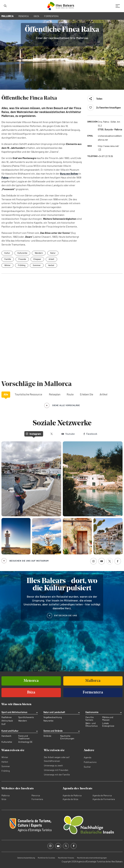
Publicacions (90, 762)
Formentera (37, 799)
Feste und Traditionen (24, 737)
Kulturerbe (7, 742)
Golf (3, 724)
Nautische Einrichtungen (67, 737)
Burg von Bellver (69, 173)
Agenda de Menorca (102, 795)
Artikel (103, 394)
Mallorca (5, 795)
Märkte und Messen (108, 719)
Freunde (22, 259)
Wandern (23, 721)
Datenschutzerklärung (26, 858)
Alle (6, 394)
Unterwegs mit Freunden (56, 770)
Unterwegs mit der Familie (57, 774)
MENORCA (24, 16)
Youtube (68, 434)
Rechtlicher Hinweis (66, 858)
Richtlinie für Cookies (46, 858)
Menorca (36, 795)
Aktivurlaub (7, 721)
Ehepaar (37, 259)
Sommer (37, 265)
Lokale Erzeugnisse (108, 725)
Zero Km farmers (90, 719)
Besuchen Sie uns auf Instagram (29, 561)
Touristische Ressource (28, 394)
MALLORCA (8, 16)
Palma (5, 177)
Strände (47, 736)
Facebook (90, 434)
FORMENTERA (51, 16)
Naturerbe (48, 721)
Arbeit (51, 259)
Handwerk (6, 736)
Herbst (51, 265)
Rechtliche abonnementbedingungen (92, 858)
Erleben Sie (87, 394)
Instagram (33, 434)
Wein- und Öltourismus (92, 725)
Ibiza (4, 799)
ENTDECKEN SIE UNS (66, 615)
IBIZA (36, 16)
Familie (8, 259)
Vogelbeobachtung (53, 717)
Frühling (22, 265)
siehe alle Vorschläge (66, 405)
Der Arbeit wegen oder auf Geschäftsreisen (57, 759)
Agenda (88, 757)
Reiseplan (55, 394)
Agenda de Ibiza (70, 799)
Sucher (87, 767)
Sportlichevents (26, 717)
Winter (7, 265)
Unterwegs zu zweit (53, 765)
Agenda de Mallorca (72, 795)
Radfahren (7, 717)
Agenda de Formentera (104, 799)
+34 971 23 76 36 (105, 156)
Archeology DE (25, 742)
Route (70, 394)
